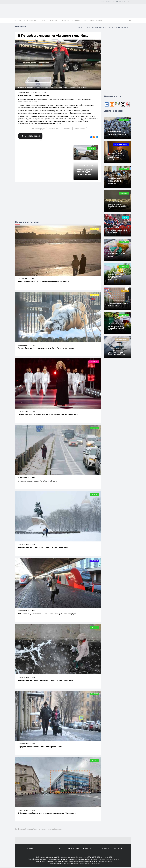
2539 (122, 349)
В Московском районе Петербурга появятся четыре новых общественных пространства (116, 278)
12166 (33, 811)
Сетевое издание (82, 858)
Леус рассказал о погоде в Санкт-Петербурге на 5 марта (40, 747)
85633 (33, 279)
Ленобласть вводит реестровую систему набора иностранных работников (115, 181)
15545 (33, 611)
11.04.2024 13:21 (36, 93)
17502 (33, 478)
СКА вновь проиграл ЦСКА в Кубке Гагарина (117, 232)
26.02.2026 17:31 (24, 345)
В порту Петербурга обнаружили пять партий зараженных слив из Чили (117, 133)
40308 (33, 412)
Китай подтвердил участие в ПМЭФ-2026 (117, 305)
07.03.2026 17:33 (24, 279)
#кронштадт (80, 129)
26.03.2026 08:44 (114, 228)
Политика (43, 21)
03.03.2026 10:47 (24, 478)
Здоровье (127, 28)
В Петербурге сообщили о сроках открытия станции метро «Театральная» (47, 814)
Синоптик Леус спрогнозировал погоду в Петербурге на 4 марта (43, 548)
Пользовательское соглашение (109, 860)
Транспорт (94, 562)
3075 (122, 324)
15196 (33, 678)
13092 (33, 744)
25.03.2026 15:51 (114, 272)
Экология (79, 28)
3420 (122, 249)
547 (122, 153)
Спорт (85, 21)
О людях (114, 28)
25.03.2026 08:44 (114, 349)
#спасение (66, 129)
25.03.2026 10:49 (114, 324)
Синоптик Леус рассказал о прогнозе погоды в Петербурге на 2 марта (46, 681)
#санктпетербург (38, 129)
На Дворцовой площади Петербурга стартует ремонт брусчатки (40, 829)
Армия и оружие (122, 340)
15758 (33, 545)
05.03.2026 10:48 (24, 744)
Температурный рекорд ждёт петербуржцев (85, 172)
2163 (122, 301)
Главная (30, 849)
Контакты (118, 849)
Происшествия (96, 21)
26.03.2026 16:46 (114, 129)
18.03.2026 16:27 (24, 412)
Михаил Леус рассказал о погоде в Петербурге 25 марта (117, 329)
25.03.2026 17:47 (114, 249)
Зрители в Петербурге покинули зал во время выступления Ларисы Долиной (48, 415)
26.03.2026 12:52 (114, 176)
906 (122, 202)
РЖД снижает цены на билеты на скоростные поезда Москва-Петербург (47, 614)
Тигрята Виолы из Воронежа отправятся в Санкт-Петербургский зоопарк (47, 349)
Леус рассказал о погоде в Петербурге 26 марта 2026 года (117, 207)
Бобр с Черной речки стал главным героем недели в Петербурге (43, 282)
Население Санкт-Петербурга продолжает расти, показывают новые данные (117, 254)
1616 (122, 176)
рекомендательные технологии (89, 864)
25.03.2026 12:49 (114, 301)
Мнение (120, 28)
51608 (33, 345)
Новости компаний (104, 849)
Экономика (54, 21)
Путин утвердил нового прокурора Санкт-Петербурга (116, 158)
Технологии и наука (90, 28)
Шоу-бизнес (94, 362)
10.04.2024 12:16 (83, 166)
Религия (100, 28)
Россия (18, 21)
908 (122, 228)
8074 (92, 166)
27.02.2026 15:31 (24, 811)
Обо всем (107, 28)
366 (122, 129)
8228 (122, 272)
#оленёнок (53, 129)
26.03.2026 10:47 (114, 202)
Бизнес (125, 291)
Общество (66, 21)
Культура (76, 21)
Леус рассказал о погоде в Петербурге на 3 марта (38, 481)
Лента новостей (30, 21)
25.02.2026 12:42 (24, 611)
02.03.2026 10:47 (24, 678)
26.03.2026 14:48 (114, 153)
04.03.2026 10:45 (24, 545)
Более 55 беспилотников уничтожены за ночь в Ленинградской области (116, 353)
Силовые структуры (121, 145)
